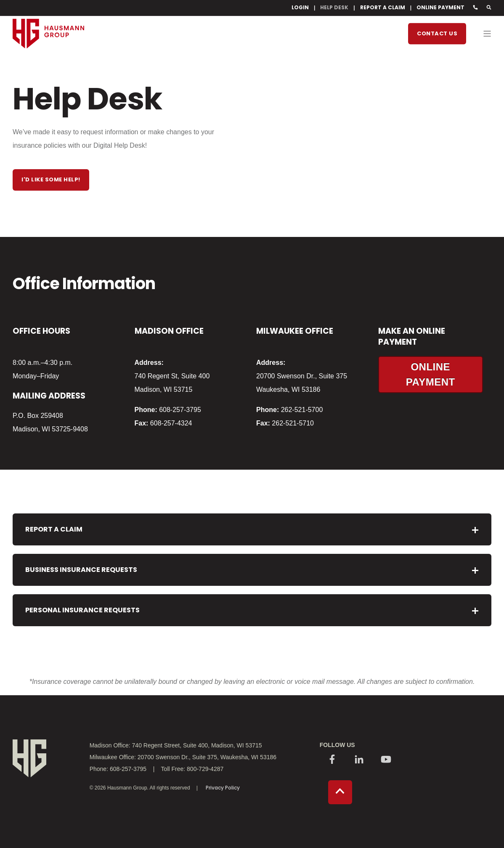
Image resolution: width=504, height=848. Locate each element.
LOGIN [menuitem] (300, 8)
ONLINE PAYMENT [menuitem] (440, 8)
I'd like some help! (51, 179)
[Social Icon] (332, 760)
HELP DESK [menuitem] (334, 8)
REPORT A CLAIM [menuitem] (383, 8)
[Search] (489, 8)
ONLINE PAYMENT (431, 374)
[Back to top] (340, 792)
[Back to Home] (48, 64)
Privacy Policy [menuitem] (223, 788)
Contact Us (437, 33)
